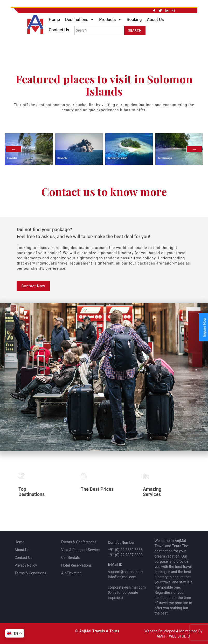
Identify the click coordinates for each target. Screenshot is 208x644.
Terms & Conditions (30, 573)
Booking (134, 20)
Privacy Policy (26, 565)
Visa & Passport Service (80, 550)
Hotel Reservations (77, 565)
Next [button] (194, 149)
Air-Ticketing (71, 573)
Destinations (79, 20)
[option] (29, 149)
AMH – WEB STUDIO (173, 636)
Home (54, 20)
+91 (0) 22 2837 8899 (125, 555)
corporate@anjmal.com (127, 587)
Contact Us (59, 30)
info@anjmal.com (122, 577)
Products (110, 20)
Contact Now (33, 286)
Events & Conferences (79, 542)
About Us (155, 20)
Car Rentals (71, 558)
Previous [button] (14, 149)
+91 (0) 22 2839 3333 (125, 550)
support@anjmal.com (125, 572)
